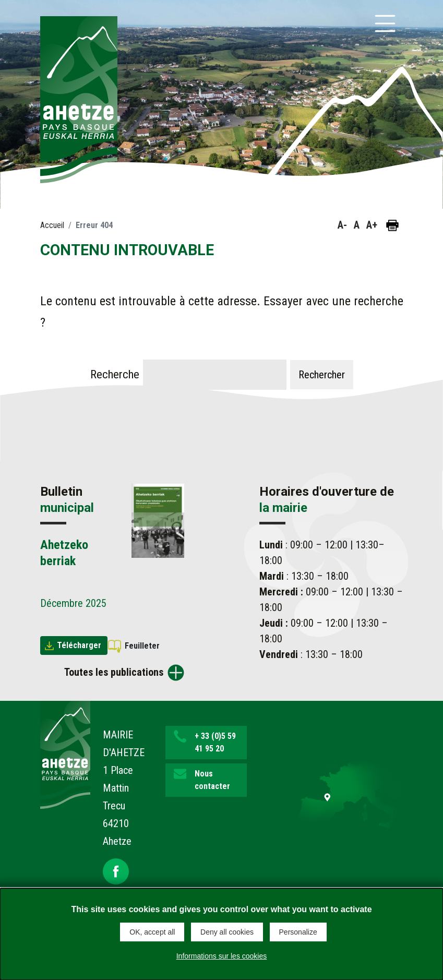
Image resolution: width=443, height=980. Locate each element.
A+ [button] (372, 225)
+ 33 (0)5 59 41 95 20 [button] (215, 742)
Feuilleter (142, 646)
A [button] (357, 225)
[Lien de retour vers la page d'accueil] (65, 754)
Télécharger (79, 645)
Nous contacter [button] (212, 780)
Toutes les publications (114, 672)
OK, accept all (152, 932)
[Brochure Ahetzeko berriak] (158, 520)
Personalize (298, 932)
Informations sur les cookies (222, 956)
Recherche (115, 374)
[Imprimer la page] (392, 225)
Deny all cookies (227, 932)
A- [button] (342, 225)
